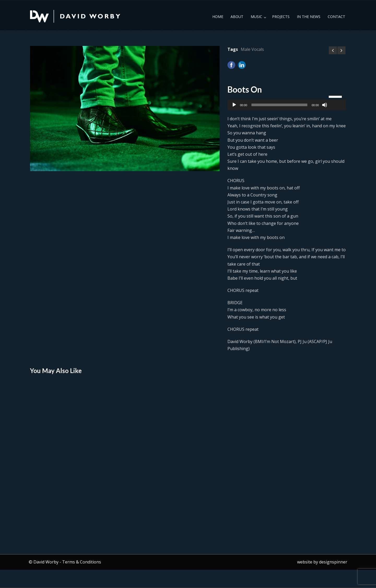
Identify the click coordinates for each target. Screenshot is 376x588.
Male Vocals (252, 49)
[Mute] (325, 105)
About (237, 17)
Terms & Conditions (82, 562)
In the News (309, 17)
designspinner (333, 562)
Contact (336, 17)
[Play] (234, 105)
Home (218, 17)
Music (256, 17)
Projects (281, 17)
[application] (287, 105)
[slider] (280, 105)
